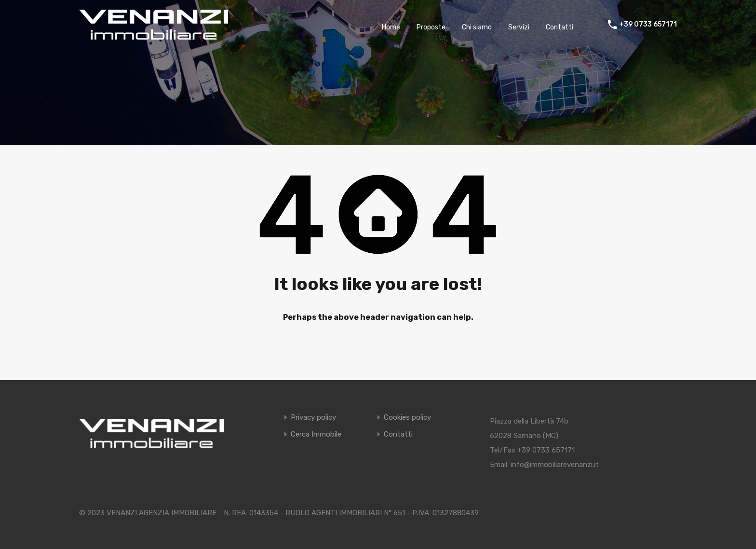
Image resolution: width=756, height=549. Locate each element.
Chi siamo (477, 27)
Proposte (431, 27)
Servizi (519, 27)
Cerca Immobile (316, 434)
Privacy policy (313, 418)
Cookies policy (407, 418)
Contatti (560, 27)
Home (391, 27)
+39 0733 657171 (648, 25)
